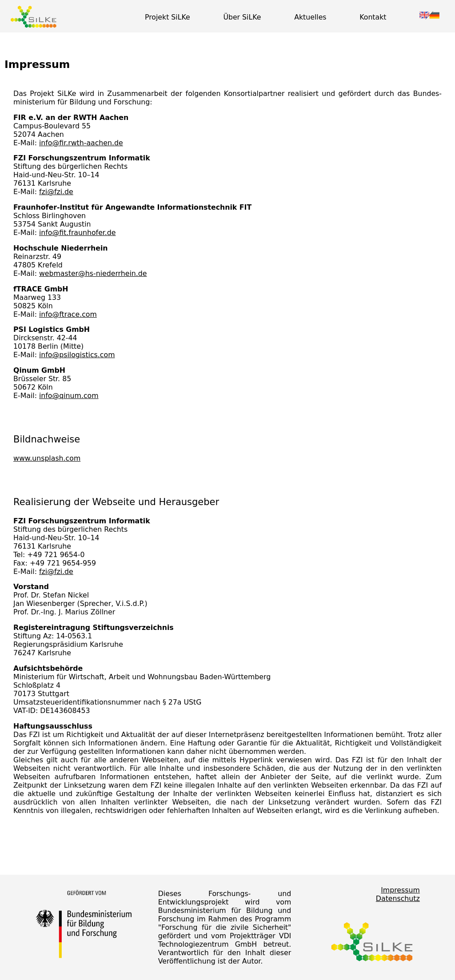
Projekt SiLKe (168, 17)
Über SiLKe (242, 17)
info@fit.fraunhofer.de (78, 233)
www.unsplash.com (47, 458)
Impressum (400, 890)
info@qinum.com (69, 396)
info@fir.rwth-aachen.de (81, 143)
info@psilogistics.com (77, 355)
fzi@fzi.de (56, 192)
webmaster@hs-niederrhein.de (93, 273)
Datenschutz (398, 898)
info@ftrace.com (68, 314)
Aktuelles (310, 17)
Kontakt (373, 17)
